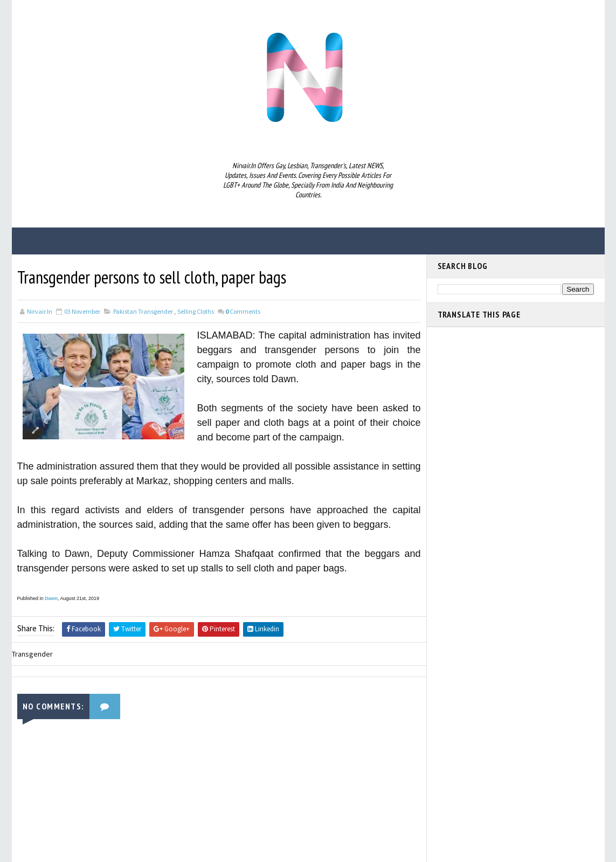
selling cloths (196, 311)
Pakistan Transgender (143, 311)
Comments (243, 311)
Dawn (51, 598)
